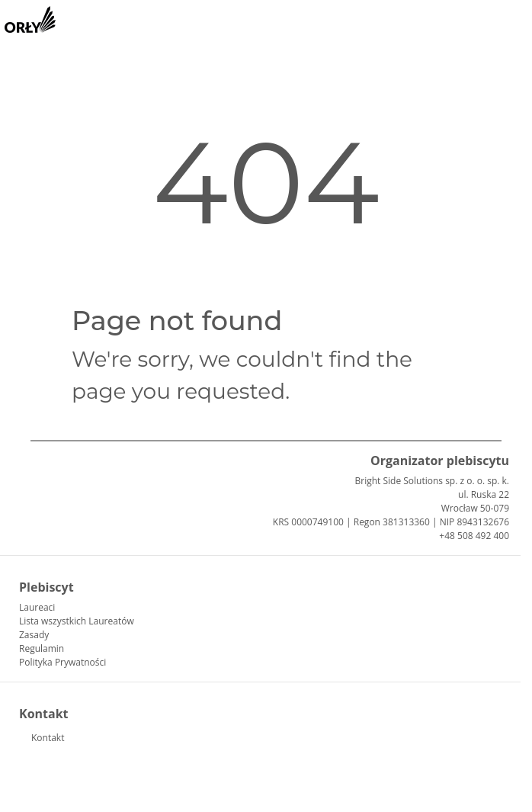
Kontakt (48, 738)
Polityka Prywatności (62, 662)
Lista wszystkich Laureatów (77, 621)
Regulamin (42, 648)
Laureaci (37, 607)
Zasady (34, 635)
